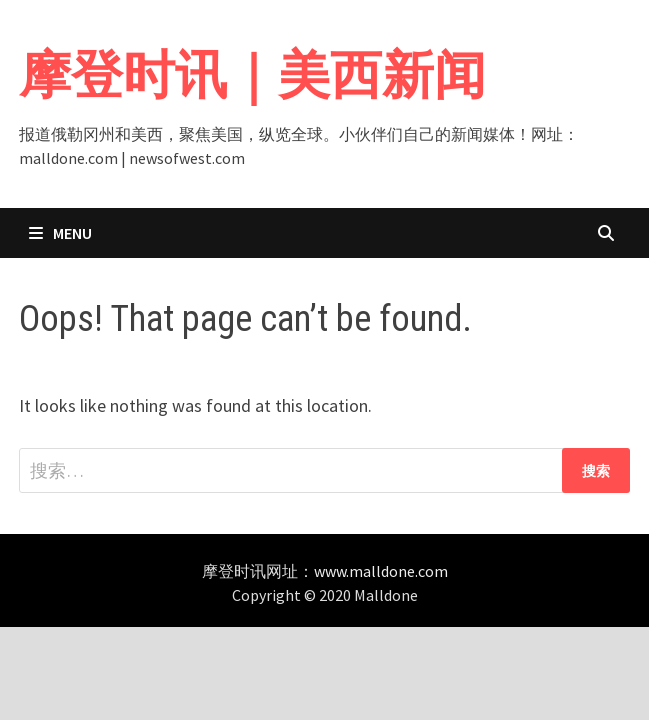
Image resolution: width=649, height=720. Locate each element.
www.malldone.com (381, 571)
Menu (60, 233)
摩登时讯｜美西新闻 (252, 74)
